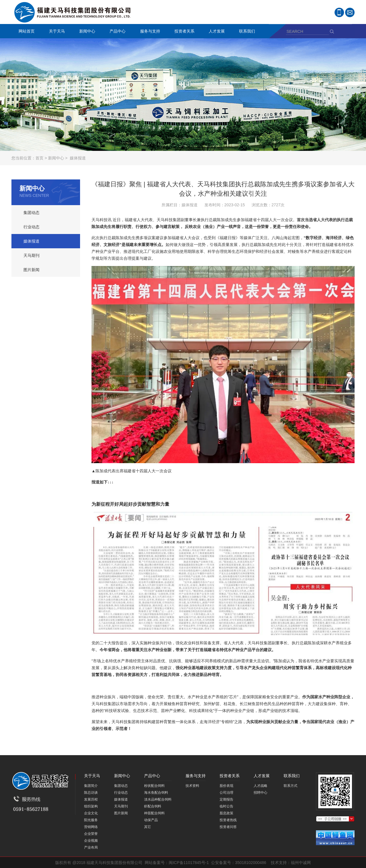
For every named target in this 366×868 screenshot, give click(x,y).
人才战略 (260, 786)
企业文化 (91, 813)
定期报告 (226, 799)
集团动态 (31, 213)
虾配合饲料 (153, 806)
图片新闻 (31, 270)
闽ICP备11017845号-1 (189, 863)
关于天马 (55, 32)
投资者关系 (183, 32)
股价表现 (226, 786)
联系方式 (291, 786)
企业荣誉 (91, 834)
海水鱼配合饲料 (156, 793)
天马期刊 (31, 255)
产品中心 (116, 32)
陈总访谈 (91, 793)
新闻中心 (86, 32)
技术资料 (192, 786)
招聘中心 (260, 793)
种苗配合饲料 (154, 813)
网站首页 (27, 31)
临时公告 (226, 806)
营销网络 (91, 827)
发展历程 (91, 799)
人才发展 (215, 32)
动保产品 (151, 820)
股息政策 (226, 813)
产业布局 (91, 847)
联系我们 (246, 32)
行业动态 (31, 227)
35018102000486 (251, 863)
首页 (39, 158)
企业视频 (91, 841)
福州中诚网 (301, 863)
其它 (148, 827)
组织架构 (91, 806)
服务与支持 (149, 32)
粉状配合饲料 (154, 786)
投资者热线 (228, 820)
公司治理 (226, 793)
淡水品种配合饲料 (158, 799)
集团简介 (91, 786)
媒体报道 (78, 158)
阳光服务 (91, 820)
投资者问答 (228, 827)
